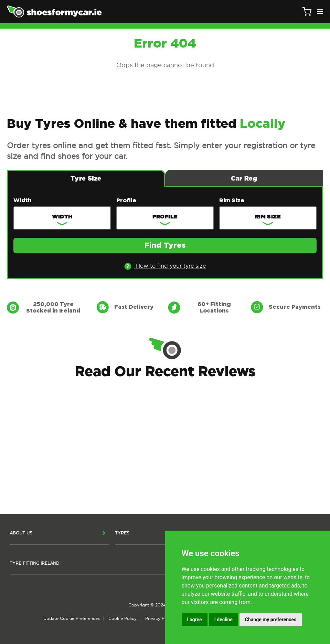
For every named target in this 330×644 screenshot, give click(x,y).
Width (23, 201)
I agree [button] (195, 620)
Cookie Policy (123, 618)
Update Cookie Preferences (72, 618)
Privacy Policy (160, 618)
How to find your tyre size (165, 266)
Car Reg (244, 178)
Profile (126, 201)
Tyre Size (86, 178)
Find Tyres (165, 246)
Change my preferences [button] (271, 620)
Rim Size (232, 201)
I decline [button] (223, 620)
